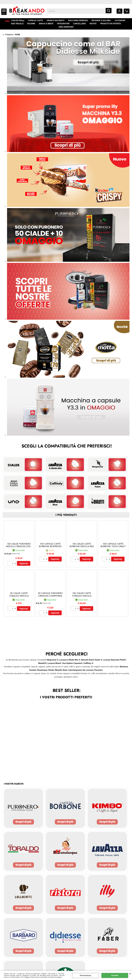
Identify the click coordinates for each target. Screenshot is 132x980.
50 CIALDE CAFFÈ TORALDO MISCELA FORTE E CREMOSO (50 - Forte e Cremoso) (19, 597)
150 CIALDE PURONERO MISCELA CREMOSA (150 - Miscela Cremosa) (19, 547)
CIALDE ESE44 (21, 21)
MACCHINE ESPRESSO (80, 21)
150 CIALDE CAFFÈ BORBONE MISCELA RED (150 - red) (82, 547)
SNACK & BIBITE (37, 26)
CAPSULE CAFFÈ (38, 21)
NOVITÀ (83, 26)
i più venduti (66, 515)
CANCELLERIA (70, 26)
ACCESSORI (122, 21)
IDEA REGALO (9, 26)
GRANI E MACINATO (58, 21)
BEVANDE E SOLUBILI (103, 21)
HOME (8, 21)
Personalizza (85, 975)
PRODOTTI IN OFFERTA (101, 26)
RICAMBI (22, 26)
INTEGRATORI (54, 26)
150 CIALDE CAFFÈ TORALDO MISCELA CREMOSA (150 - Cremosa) (82, 597)
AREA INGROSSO (122, 26)
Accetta (115, 975)
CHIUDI (130, 973)
